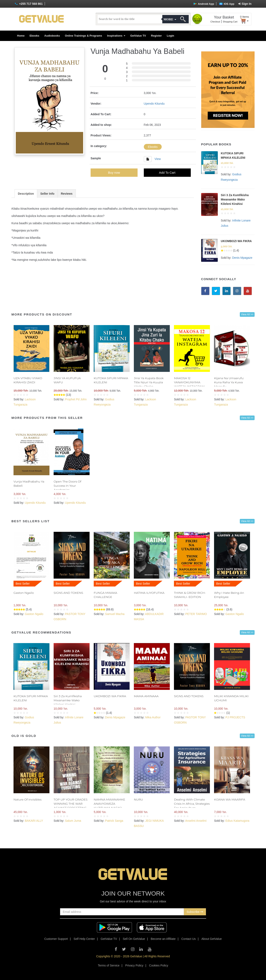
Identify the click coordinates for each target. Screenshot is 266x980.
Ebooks (34, 36)
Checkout (215, 22)
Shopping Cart (230, 22)
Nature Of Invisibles (28, 799)
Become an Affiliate (163, 939)
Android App (204, 4)
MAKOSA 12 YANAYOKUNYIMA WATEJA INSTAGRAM (189, 382)
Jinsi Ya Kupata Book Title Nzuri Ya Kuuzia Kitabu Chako (149, 382)
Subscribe (195, 912)
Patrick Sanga (114, 821)
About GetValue (212, 939)
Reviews (67, 194)
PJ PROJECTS (235, 717)
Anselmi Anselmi (196, 821)
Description (26, 194)
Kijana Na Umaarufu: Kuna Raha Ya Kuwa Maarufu (229, 382)
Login (171, 36)
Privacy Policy (134, 965)
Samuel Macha (115, 614)
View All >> (247, 314)
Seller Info (47, 194)
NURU (138, 799)
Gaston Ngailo (24, 593)
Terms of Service (109, 965)
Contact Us (189, 939)
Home (21, 36)
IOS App (227, 4)
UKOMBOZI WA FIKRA (236, 241)
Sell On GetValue (134, 939)
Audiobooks (52, 36)
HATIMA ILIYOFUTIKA (149, 593)
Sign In (245, 4)
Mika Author (153, 717)
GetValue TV (138, 36)
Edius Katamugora (237, 821)
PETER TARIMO (196, 614)
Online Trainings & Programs (83, 36)
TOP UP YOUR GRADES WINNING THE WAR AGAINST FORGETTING (71, 804)
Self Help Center (84, 939)
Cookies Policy (159, 965)
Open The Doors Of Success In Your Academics (67, 486)
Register (156, 36)
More (170, 19)
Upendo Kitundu (154, 104)
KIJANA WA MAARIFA (230, 799)
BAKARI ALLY (34, 821)
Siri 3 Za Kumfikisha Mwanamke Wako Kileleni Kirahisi (235, 199)
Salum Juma (73, 821)
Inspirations (116, 36)
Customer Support (56, 939)
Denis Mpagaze (242, 258)
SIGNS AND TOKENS (68, 593)
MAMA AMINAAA (146, 696)
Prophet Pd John (76, 399)
